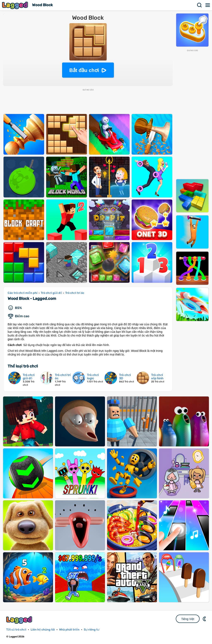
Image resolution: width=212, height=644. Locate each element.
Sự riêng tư (92, 630)
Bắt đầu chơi (84, 70)
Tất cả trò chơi (16, 630)
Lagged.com (20, 620)
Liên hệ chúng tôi (43, 630)
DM (205, 619)
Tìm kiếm (200, 5)
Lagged (16, 5)
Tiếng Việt (188, 619)
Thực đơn (208, 5)
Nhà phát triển (69, 630)
